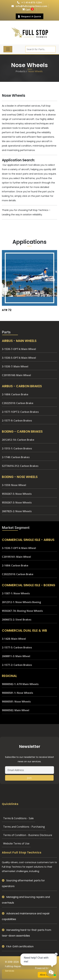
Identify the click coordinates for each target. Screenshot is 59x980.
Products (21, 71)
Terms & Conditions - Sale (18, 818)
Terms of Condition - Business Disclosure (28, 835)
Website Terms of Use (16, 843)
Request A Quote (30, 16)
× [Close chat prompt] (56, 954)
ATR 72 (7, 310)
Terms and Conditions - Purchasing (24, 827)
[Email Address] (29, 770)
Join (29, 778)
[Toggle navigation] (8, 49)
